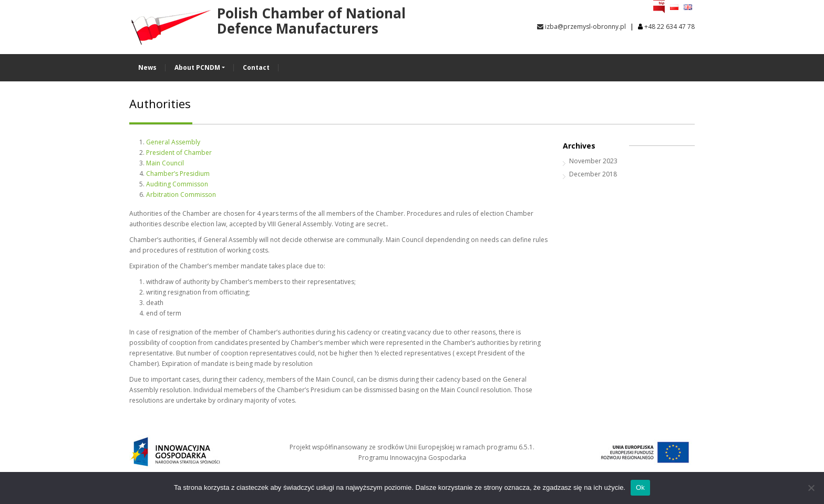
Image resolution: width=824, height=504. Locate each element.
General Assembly (173, 142)
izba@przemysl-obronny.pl (581, 27)
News (147, 67)
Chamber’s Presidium (178, 174)
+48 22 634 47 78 (669, 27)
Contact (256, 67)
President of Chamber (179, 153)
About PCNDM (197, 67)
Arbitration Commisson (181, 195)
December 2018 (593, 174)
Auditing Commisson (177, 184)
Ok (640, 487)
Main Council (165, 163)
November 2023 (593, 161)
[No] (811, 488)
